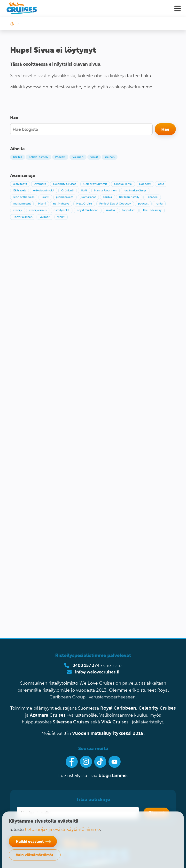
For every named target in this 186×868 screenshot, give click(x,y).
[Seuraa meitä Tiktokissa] (100, 762)
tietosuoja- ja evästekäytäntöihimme (62, 829)
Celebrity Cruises (157, 708)
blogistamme (113, 775)
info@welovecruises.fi (97, 672)
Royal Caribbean (118, 708)
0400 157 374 (86, 665)
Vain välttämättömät (35, 855)
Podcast (60, 157)
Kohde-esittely (39, 157)
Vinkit (94, 157)
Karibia (18, 157)
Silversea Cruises (71, 722)
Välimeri (78, 157)
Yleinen (110, 157)
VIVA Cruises (115, 722)
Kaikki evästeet (30, 841)
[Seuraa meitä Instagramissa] (86, 762)
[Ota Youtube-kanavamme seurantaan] (115, 762)
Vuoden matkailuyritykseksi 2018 (108, 733)
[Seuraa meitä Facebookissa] (72, 762)
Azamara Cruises (48, 715)
